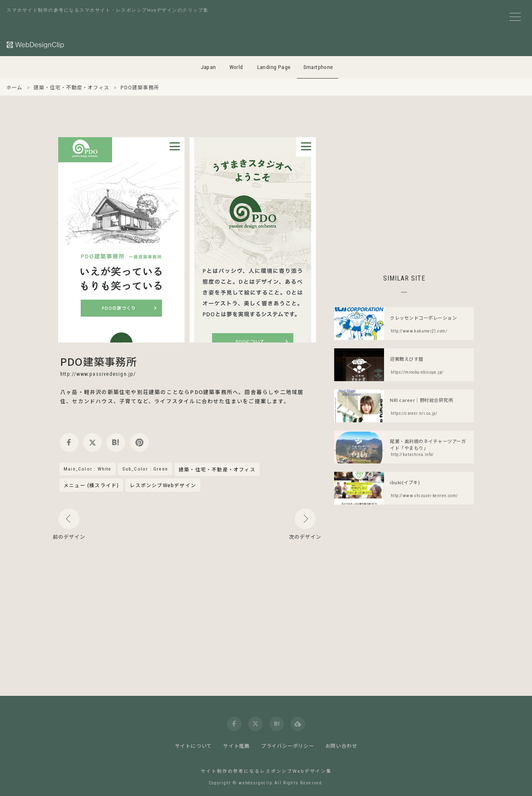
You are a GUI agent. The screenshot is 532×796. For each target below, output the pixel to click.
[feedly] (298, 724)
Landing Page (274, 67)
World (236, 67)
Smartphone (318, 67)
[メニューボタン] (515, 17)
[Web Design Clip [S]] (36, 45)
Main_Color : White (87, 469)
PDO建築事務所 (99, 361)
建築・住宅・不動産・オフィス (217, 470)
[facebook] (69, 442)
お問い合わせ (341, 745)
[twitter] (92, 442)
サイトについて (194, 745)
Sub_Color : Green (145, 469)
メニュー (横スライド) (91, 485)
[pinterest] (139, 442)
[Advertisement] (404, 195)
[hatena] (116, 442)
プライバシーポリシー (288, 745)
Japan (208, 67)
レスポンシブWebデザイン (163, 485)
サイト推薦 (236, 745)
